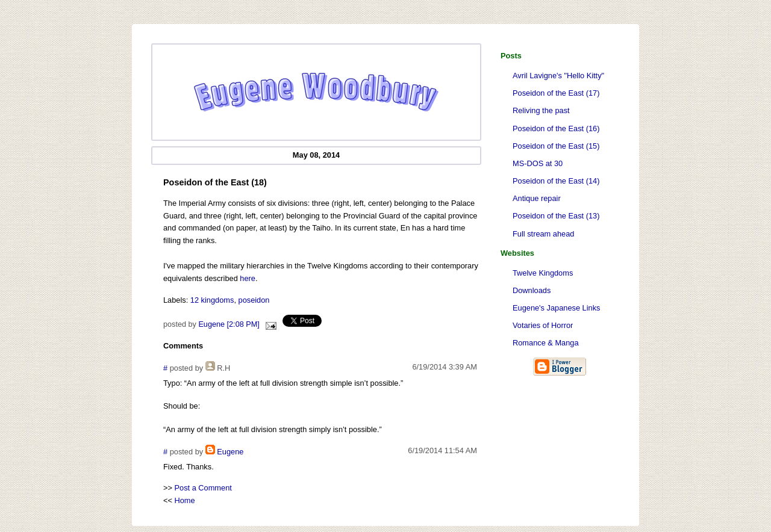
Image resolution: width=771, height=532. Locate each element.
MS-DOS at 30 (538, 163)
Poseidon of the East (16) (556, 128)
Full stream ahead (543, 234)
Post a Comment (203, 488)
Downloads (532, 290)
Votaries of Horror (543, 325)
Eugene (230, 452)
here (248, 278)
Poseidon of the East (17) (556, 93)
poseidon (254, 300)
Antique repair (537, 198)
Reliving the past (541, 110)
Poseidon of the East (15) (556, 146)
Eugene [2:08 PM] (229, 324)
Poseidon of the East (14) (556, 181)
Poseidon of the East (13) (556, 216)
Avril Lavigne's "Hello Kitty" (558, 76)
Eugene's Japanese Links (556, 308)
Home (185, 500)
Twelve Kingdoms (543, 273)
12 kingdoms (212, 300)
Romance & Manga (546, 343)
